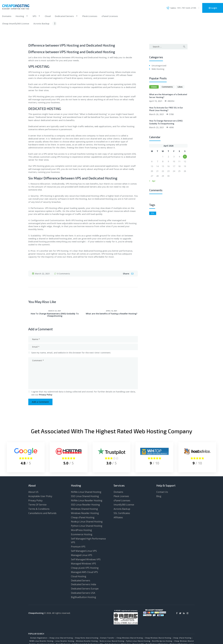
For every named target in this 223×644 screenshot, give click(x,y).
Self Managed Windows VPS (86, 545)
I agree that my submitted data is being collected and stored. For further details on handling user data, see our (83, 379)
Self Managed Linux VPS (84, 536)
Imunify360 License (124, 490)
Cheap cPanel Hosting (83, 503)
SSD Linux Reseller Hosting (85, 490)
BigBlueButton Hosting (83, 583)
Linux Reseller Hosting (65, 626)
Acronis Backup (122, 494)
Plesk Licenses (121, 482)
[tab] (154, 72)
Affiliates (118, 503)
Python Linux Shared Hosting (87, 511)
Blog (159, 482)
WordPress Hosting (81, 516)
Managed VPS (138, 629)
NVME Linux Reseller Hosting (41, 626)
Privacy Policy (46, 380)
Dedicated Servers (81, 566)
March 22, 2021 (42, 259)
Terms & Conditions (39, 494)
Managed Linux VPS (82, 541)
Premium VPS (78, 532)
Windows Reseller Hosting (85, 499)
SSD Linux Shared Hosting (85, 482)
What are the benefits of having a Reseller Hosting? (111, 299)
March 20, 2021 (157, 100)
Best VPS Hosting (63, 629)
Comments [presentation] (167, 72)
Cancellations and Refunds (42, 499)
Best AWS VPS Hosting (52, 632)
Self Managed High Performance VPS (87, 629)
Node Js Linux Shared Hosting (112, 626)
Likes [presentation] (180, 72)
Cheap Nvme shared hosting (87, 623)
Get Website (117, 635)
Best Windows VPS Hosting (157, 629)
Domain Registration (39, 623)
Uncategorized (159, 51)
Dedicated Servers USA (83, 578)
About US (33, 477)
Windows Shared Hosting (84, 494)
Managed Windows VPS (83, 549)
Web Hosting (158, 54)
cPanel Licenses (122, 486)
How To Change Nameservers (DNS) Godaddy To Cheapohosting (55, 300)
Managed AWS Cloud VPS (84, 558)
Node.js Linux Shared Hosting (87, 507)
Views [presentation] (154, 72)
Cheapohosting (36, 599)
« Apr (153, 167)
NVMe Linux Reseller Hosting (87, 486)
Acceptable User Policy (40, 482)
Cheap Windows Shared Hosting (130, 623)
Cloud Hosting (79, 562)
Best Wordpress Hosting (162, 626)
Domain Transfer (107, 623)
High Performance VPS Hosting (118, 629)
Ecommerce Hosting (82, 520)
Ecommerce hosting (46, 629)
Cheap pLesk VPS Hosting (85, 553)
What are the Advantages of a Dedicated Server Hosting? (168, 81)
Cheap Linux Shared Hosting (61, 623)
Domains (118, 477)
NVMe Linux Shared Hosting (86, 477)
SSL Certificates (122, 499)
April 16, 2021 (111, 296)
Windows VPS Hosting (178, 629)
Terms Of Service (37, 490)
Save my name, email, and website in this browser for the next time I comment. (71, 338)
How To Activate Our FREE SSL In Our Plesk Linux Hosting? (166, 94)
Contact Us (162, 477)
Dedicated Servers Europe (85, 574)
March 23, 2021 (55, 296)
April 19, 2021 (156, 87)
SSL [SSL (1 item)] (153, 199)
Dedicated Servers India (83, 570)
